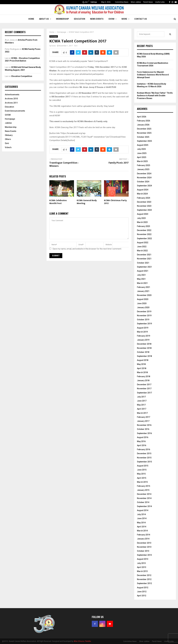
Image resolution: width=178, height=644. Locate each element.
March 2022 (142, 251)
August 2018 (143, 360)
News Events (97, 19)
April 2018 (142, 368)
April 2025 (142, 157)
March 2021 (142, 283)
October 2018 (143, 352)
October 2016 (143, 429)
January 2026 (143, 125)
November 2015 (144, 458)
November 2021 (144, 259)
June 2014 (142, 518)
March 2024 (142, 194)
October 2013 (143, 551)
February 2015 (144, 486)
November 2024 (144, 178)
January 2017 (143, 421)
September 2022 (144, 238)
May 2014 (141, 523)
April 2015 (142, 478)
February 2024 (144, 198)
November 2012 (144, 579)
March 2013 (142, 571)
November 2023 (144, 206)
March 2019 (142, 332)
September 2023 (144, 210)
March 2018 (142, 372)
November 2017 (144, 389)
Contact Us (141, 19)
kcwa (54, 46)
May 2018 (141, 364)
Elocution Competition (22, 76)
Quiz (7, 143)
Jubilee (8, 123)
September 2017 (144, 393)
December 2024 (144, 174)
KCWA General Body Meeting (87, 202)
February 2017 (144, 417)
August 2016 (143, 437)
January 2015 (143, 490)
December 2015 (144, 453)
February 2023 (144, 226)
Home (31, 19)
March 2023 (142, 222)
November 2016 (144, 425)
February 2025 (144, 165)
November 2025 (144, 133)
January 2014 (143, 539)
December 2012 (144, 575)
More (124, 19)
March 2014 (142, 531)
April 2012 (142, 596)
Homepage (54, 36)
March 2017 (142, 413)
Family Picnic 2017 (119, 163)
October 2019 (143, 320)
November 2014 (144, 498)
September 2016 (144, 433)
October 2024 (143, 182)
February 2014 (144, 535)
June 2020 (142, 303)
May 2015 (141, 474)
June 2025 (142, 153)
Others (8, 139)
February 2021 (144, 287)
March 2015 (142, 482)
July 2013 (141, 563)
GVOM (111, 19)
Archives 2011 (11, 103)
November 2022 (144, 234)
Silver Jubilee (136, 2)
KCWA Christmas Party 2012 (115, 202)
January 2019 (143, 340)
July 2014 (141, 514)
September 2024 (144, 186)
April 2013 (142, 567)
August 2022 (143, 243)
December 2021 (144, 255)
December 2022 (144, 230)
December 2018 (144, 344)
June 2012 (142, 592)
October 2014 (143, 502)
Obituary (9, 135)
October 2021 (143, 263)
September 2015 (144, 462)
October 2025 (143, 137)
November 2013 (144, 547)
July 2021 (141, 275)
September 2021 (144, 267)
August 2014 (143, 510)
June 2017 (142, 401)
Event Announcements (15, 111)
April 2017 (142, 409)
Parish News (148, 2)
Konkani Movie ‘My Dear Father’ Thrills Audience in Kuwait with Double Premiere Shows (155, 96)
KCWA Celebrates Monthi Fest (58, 202)
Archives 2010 (11, 99)
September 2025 (144, 141)
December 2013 (144, 543)
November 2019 (144, 316)
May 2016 (141, 441)
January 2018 (143, 380)
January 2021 (143, 291)
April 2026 (142, 117)
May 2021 (141, 279)
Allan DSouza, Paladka (82, 641)
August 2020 (143, 299)
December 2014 (144, 494)
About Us (44, 19)
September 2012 (144, 583)
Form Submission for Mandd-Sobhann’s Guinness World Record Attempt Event (153, 75)
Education (80, 19)
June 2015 (142, 470)
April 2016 (142, 445)
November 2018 (144, 348)
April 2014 (142, 527)
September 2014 (144, 506)
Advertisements (12, 95)
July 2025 (141, 149)
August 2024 (143, 190)
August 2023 (143, 214)
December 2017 (144, 385)
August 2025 (143, 145)
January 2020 (143, 307)
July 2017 (141, 397)
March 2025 (142, 161)
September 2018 (144, 356)
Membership (63, 19)
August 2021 (143, 271)
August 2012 (143, 588)
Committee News (122, 2)
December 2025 (144, 129)
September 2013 (144, 555)
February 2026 (144, 121)
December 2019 (144, 312)
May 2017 (141, 405)
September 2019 (144, 324)
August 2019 (143, 328)
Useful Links (160, 2)
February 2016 (144, 449)
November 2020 (144, 295)
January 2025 (143, 169)
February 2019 (144, 336)
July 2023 (141, 218)
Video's (8, 147)
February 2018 (144, 376)
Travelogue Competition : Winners (64, 165)
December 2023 (144, 202)
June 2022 (142, 247)
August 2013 (143, 559)
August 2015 (143, 466)
